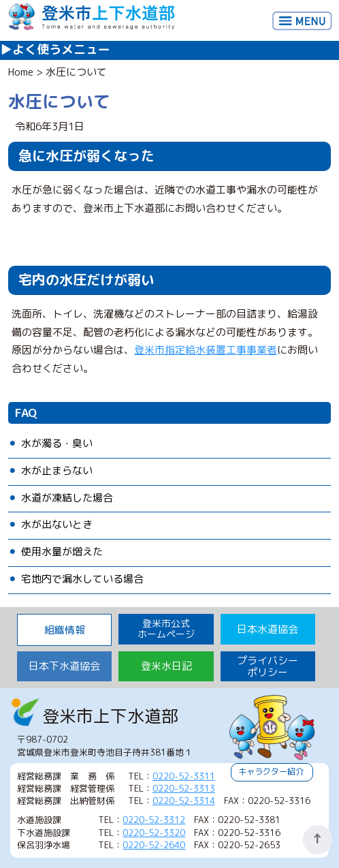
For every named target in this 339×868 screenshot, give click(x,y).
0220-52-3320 (154, 833)
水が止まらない (57, 470)
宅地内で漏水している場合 (82, 579)
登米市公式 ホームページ (166, 629)
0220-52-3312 (154, 820)
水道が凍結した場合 (67, 498)
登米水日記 (166, 666)
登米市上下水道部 (92, 18)
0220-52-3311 (184, 776)
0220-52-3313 (184, 788)
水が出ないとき (57, 524)
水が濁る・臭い (57, 443)
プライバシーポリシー (268, 666)
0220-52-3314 (184, 801)
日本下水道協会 (64, 666)
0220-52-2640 (154, 845)
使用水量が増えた (62, 552)
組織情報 (65, 630)
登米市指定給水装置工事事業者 (206, 350)
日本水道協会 (268, 629)
